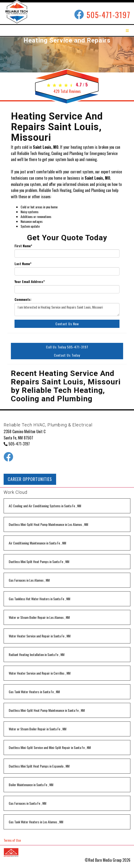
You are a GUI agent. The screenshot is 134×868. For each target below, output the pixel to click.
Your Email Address (30, 282)
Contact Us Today (67, 355)
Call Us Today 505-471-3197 (67, 347)
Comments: (23, 299)
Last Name (23, 264)
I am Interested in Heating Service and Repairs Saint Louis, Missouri (67, 310)
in (45, 506)
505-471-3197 (108, 15)
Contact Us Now (67, 324)
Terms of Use (12, 840)
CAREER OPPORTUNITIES (30, 479)
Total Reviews (67, 91)
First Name (23, 246)
